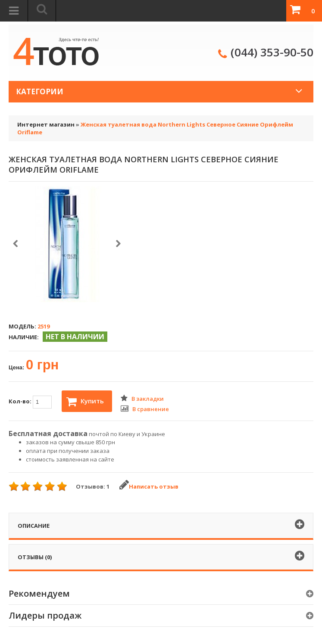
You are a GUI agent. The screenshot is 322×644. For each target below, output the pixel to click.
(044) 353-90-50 (272, 52)
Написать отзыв (149, 486)
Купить (85, 402)
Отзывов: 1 (93, 486)
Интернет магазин (46, 124)
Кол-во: (30, 402)
